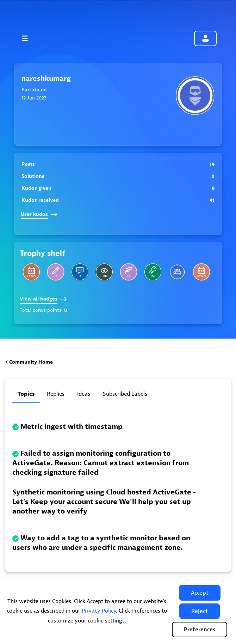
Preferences (200, 630)
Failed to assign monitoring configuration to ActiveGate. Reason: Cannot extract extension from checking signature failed (101, 463)
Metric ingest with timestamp (72, 427)
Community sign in (205, 38)
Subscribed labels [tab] (125, 394)
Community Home (31, 362)
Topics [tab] (26, 394)
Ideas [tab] (84, 394)
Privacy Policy (99, 611)
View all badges (43, 299)
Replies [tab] (56, 394)
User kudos (39, 214)
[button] (200, 593)
